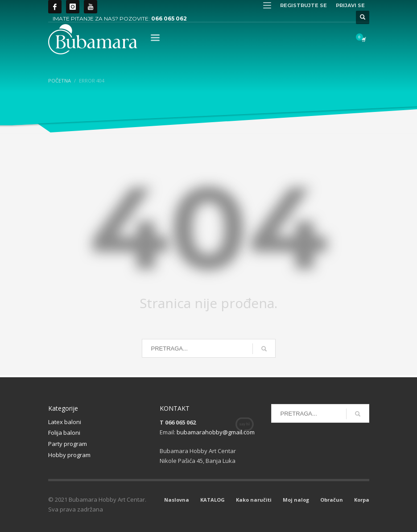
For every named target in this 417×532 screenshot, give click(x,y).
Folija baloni (64, 433)
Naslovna (177, 500)
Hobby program (69, 455)
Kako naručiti (254, 500)
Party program (68, 444)
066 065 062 (169, 19)
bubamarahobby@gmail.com (216, 432)
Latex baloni (65, 422)
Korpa (362, 500)
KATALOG (213, 500)
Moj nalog (296, 500)
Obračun (332, 500)
